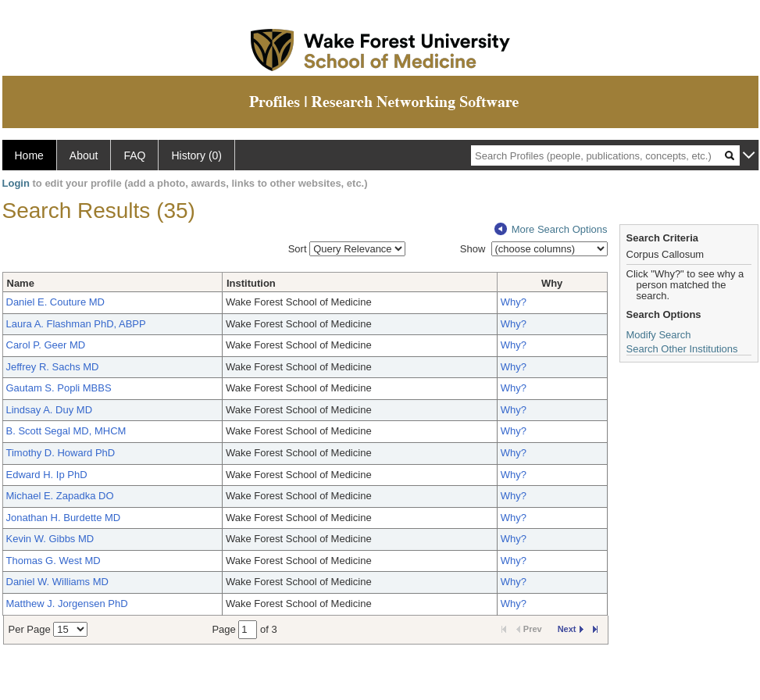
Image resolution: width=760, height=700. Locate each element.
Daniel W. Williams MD (57, 582)
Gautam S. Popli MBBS (59, 388)
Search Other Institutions (682, 349)
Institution (251, 283)
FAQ (134, 155)
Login (16, 183)
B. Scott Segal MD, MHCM (66, 431)
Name (21, 283)
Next (571, 629)
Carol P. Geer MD (46, 345)
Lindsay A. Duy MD (50, 410)
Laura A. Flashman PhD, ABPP (76, 324)
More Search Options (551, 229)
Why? (514, 302)
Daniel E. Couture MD (55, 302)
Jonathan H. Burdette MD (64, 518)
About (84, 155)
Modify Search (659, 335)
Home (29, 155)
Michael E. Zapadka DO (60, 496)
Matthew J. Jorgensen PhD (67, 604)
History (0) (196, 155)
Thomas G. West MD (54, 561)
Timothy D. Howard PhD (61, 453)
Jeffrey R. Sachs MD (53, 367)
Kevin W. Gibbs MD (50, 539)
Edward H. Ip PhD (47, 475)
